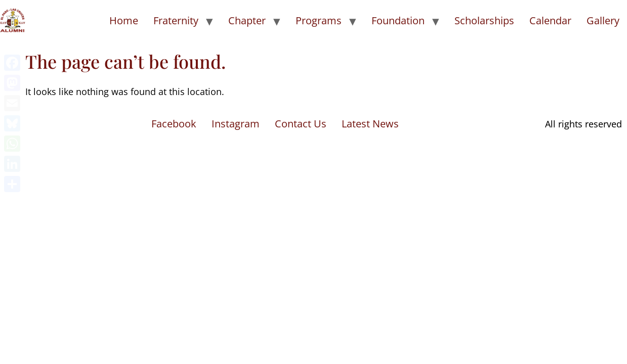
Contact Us (301, 124)
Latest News (370, 124)
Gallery (603, 20)
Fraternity (176, 20)
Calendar (550, 20)
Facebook (174, 124)
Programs (319, 20)
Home (124, 20)
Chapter (247, 20)
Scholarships (484, 20)
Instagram (236, 124)
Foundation (398, 20)
